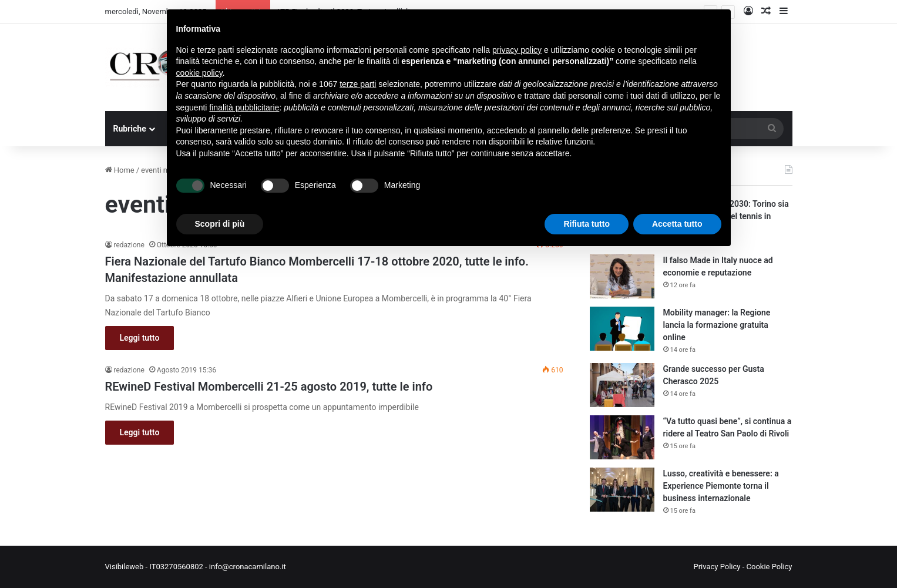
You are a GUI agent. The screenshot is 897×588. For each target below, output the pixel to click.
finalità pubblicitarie (244, 107)
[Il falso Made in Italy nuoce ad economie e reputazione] (622, 276)
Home (120, 170)
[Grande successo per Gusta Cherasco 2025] (622, 385)
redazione (129, 245)
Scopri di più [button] (220, 224)
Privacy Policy (717, 567)
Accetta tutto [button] (677, 224)
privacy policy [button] (517, 50)
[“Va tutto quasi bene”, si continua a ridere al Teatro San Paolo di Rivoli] (622, 437)
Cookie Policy (770, 567)
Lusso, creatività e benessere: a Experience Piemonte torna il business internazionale (721, 486)
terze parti (358, 84)
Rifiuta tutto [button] (587, 224)
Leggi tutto (140, 338)
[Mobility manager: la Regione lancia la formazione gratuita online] (622, 329)
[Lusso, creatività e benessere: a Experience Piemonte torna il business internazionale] (622, 490)
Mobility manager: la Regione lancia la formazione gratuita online (717, 325)
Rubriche (130, 129)
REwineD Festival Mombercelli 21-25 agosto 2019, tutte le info (269, 387)
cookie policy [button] (199, 73)
